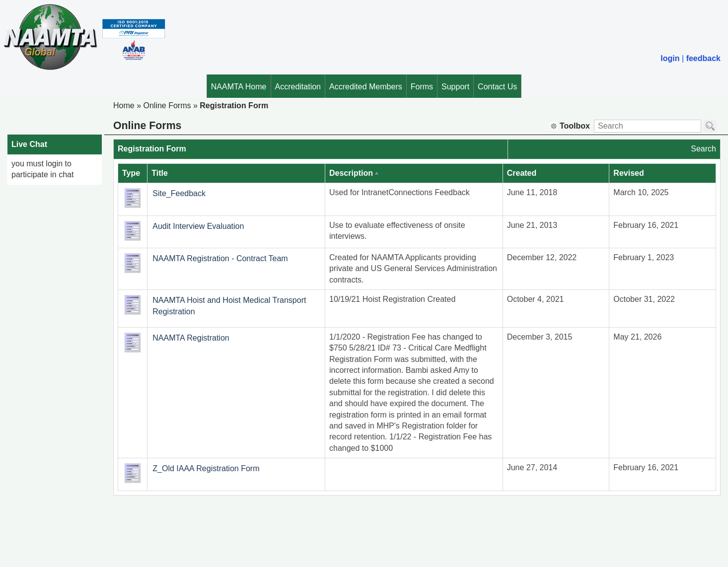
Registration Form (234, 106)
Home (124, 106)
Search (703, 149)
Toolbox (570, 126)
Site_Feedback (179, 193)
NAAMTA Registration (191, 338)
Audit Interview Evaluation (198, 226)
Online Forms (167, 106)
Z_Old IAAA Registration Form (206, 468)
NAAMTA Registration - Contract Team (220, 258)
